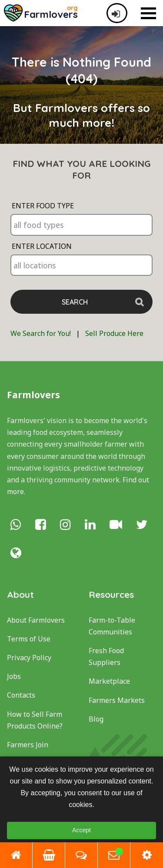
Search (75, 302)
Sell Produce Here (114, 333)
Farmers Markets (117, 700)
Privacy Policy (29, 658)
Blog (96, 719)
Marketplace (109, 681)
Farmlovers (33, 395)
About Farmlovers (36, 620)
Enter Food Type (43, 206)
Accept (81, 830)
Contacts (21, 695)
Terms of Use (29, 639)
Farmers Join (28, 745)
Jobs (14, 676)
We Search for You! (41, 333)
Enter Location (42, 246)
